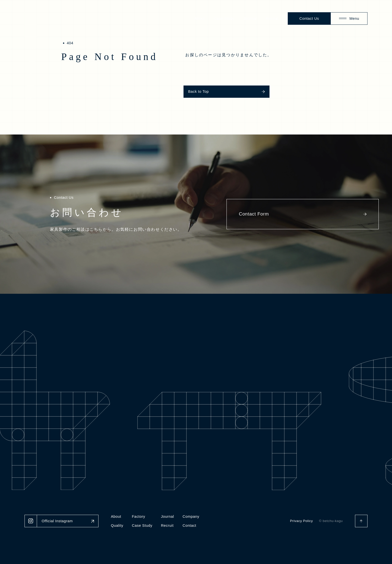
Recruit (272, 19)
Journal (250, 19)
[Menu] (349, 18)
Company (191, 517)
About (199, 19)
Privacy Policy (301, 521)
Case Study (224, 19)
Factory (139, 517)
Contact (189, 526)
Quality (117, 526)
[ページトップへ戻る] (361, 521)
